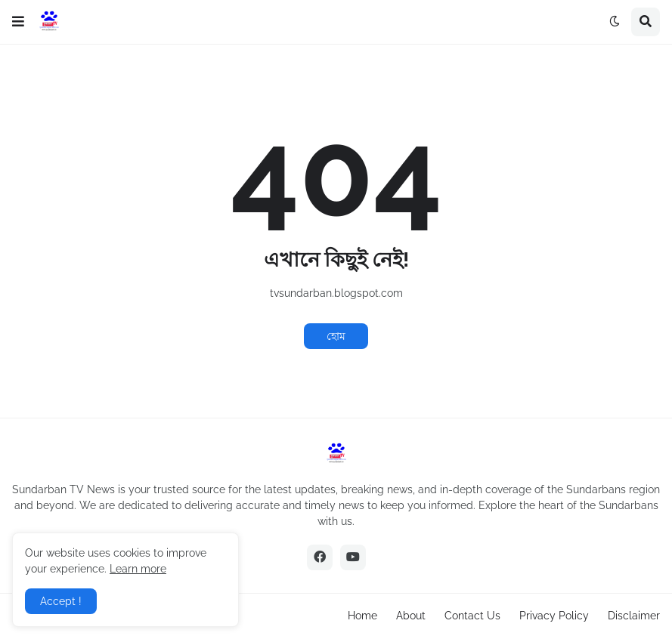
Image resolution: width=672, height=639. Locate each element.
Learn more (138, 569)
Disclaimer (634, 616)
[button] (18, 22)
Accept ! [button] (61, 601)
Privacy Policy (554, 616)
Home (362, 616)
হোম (336, 336)
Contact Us (472, 616)
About (411, 616)
